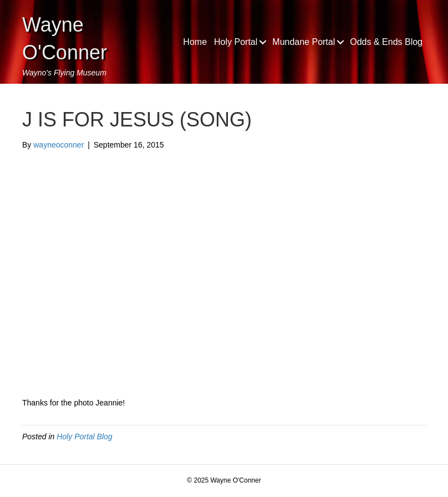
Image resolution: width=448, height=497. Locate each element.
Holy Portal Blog (84, 437)
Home (195, 42)
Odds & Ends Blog (386, 42)
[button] (263, 42)
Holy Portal (236, 42)
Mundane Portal (304, 42)
